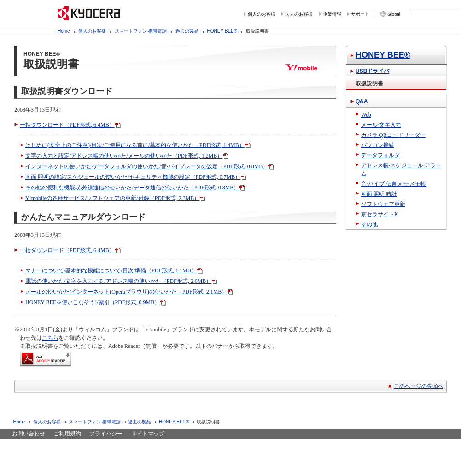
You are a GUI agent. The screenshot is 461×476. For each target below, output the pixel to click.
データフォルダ (380, 155)
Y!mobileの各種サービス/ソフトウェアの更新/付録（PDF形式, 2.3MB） (112, 198)
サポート (360, 14)
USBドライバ (372, 71)
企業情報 (332, 14)
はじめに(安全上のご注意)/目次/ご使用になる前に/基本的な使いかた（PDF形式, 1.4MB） (135, 145)
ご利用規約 (67, 434)
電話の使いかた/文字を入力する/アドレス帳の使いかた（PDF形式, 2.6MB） (118, 281)
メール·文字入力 (381, 125)
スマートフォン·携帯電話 (141, 31)
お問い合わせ (29, 434)
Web (366, 115)
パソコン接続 (378, 145)
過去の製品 (187, 31)
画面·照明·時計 (379, 194)
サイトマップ (148, 434)
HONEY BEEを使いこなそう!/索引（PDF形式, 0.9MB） (93, 302)
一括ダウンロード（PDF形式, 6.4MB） (67, 125)
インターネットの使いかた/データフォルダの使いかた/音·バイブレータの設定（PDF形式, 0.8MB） (147, 166)
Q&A (362, 101)
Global (394, 14)
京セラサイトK (380, 214)
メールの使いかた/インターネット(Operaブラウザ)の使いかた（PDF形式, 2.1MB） (126, 292)
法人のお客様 (299, 14)
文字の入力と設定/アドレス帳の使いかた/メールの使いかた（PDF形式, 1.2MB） (124, 156)
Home (64, 31)
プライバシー (106, 434)
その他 (369, 224)
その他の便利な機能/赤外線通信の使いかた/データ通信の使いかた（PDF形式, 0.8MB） (132, 188)
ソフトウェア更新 (383, 204)
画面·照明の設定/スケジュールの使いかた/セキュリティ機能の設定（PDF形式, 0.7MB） (133, 177)
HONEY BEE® (222, 31)
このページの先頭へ (419, 386)
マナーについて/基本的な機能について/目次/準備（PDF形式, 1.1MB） (111, 270)
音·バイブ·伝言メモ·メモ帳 (394, 184)
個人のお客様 (262, 14)
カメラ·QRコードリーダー (393, 135)
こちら (50, 338)
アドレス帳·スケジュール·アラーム (401, 170)
